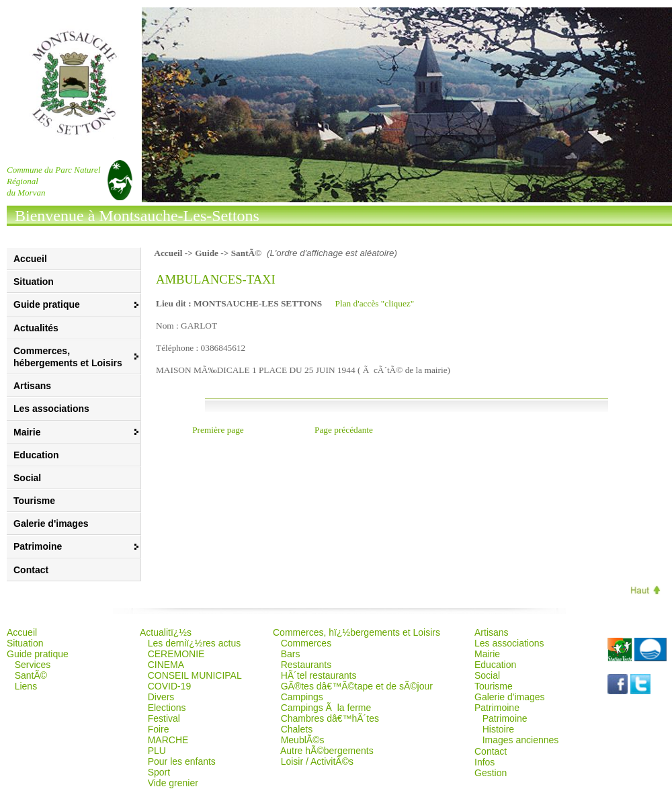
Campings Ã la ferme (326, 708)
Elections (167, 708)
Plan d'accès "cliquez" (375, 303)
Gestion (491, 773)
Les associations (51, 409)
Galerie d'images (51, 524)
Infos (485, 762)
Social (27, 478)
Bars (291, 654)
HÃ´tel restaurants (319, 675)
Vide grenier (173, 783)
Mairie (487, 654)
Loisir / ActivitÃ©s (317, 761)
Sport (159, 772)
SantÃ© (31, 675)
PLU (157, 751)
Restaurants (306, 665)
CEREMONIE (176, 654)
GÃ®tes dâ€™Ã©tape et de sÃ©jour (357, 686)
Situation (34, 282)
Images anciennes (521, 740)
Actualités (36, 328)
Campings (302, 697)
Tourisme (34, 501)
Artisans (32, 386)
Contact (31, 570)
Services (33, 665)
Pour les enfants (182, 761)
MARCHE (168, 740)
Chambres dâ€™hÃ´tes (330, 718)
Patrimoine (505, 718)
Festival (164, 718)
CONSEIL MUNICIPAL (195, 675)
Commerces (306, 643)
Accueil (30, 259)
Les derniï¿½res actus (195, 643)
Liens (26, 686)
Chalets (297, 729)
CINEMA (166, 665)
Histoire (498, 729)
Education (36, 455)
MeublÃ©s (303, 740)
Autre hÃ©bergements (327, 751)
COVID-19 (170, 686)
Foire (159, 729)
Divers (161, 697)
